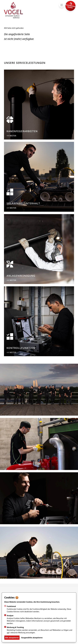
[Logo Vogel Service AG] (13, 10)
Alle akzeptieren (12, 638)
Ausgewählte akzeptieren (32, 638)
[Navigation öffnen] (62, 5)
